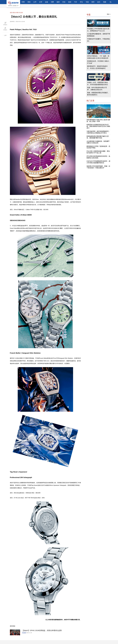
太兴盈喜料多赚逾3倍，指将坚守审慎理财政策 (99, 35)
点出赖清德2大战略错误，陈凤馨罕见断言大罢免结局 (98, 142)
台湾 (35, 2)
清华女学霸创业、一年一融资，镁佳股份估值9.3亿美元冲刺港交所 (98, 57)
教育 (93, 2)
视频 (105, 2)
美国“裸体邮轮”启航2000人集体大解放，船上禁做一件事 (98, 121)
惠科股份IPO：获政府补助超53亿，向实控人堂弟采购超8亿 (97, 67)
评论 (81, 2)
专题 (87, 2)
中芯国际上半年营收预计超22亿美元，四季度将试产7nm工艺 (98, 30)
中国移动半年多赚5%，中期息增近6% (98, 40)
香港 (29, 2)
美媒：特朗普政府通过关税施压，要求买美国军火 (98, 94)
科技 (64, 2)
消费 (52, 2)
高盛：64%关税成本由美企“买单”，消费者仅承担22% (97, 89)
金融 (46, 2)
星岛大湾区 (16, 13)
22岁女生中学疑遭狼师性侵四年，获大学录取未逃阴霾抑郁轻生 (98, 162)
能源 (70, 2)
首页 (11, 13)
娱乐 (99, 2)
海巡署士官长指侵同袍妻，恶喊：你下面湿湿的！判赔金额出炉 (98, 167)
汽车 (76, 2)
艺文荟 (21, 13)
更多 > (109, 14)
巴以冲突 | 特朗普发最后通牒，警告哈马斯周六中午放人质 (98, 152)
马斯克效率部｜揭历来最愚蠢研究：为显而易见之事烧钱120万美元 (98, 132)
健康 (58, 2)
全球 (41, 2)
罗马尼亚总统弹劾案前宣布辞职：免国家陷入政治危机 (98, 157)
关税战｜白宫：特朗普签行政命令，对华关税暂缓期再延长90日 (98, 84)
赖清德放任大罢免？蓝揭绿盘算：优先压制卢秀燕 (98, 147)
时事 (23, 2)
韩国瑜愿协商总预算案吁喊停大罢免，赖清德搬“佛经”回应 (98, 137)
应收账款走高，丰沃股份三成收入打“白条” (98, 62)
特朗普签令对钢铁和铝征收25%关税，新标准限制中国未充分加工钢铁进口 (98, 126)
